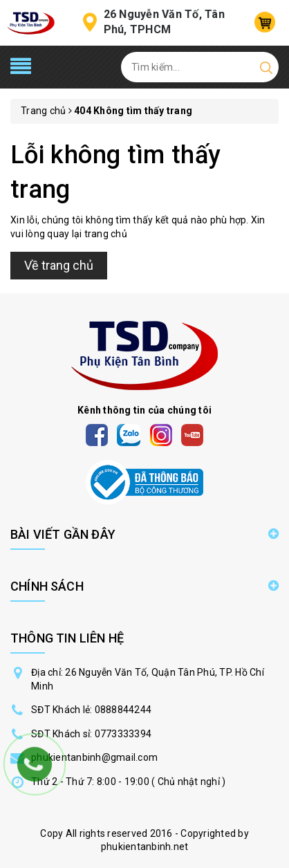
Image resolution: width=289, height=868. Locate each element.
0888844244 (123, 710)
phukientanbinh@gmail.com (94, 757)
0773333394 (123, 734)
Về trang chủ (59, 265)
